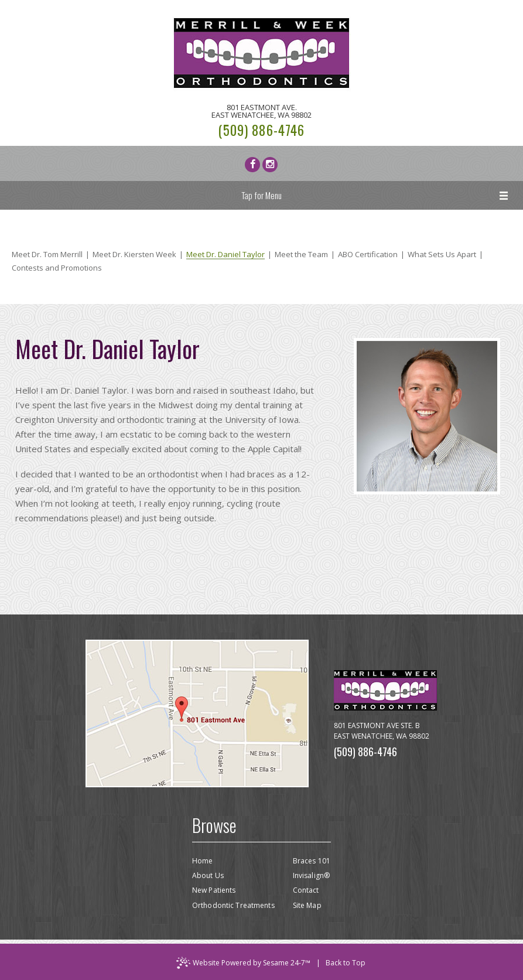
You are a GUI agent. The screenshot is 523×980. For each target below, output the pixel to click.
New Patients (214, 890)
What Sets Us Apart (442, 255)
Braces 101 (312, 861)
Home (202, 861)
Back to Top (346, 963)
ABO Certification (368, 255)
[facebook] (252, 165)
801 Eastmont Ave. (261, 111)
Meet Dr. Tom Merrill (47, 255)
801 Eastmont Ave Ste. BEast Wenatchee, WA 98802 (382, 731)
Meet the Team (301, 255)
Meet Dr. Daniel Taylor (225, 255)
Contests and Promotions (57, 268)
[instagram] (270, 165)
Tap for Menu (261, 195)
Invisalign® (311, 875)
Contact (306, 890)
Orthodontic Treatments (233, 905)
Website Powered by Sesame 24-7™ (243, 963)
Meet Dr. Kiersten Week (134, 255)
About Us (208, 875)
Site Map (307, 905)
